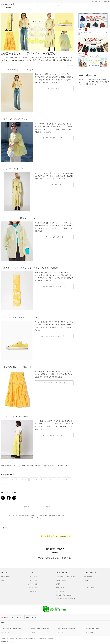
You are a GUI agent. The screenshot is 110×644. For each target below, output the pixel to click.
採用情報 (51, 638)
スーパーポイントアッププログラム (67, 577)
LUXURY (3, 580)
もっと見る (106, 70)
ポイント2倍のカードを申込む (66, 629)
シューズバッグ (6, 484)
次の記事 (48, 507)
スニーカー (15, 479)
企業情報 (3, 638)
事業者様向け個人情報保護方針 (27, 638)
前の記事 (26, 507)
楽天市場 (106, 1)
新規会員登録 (88, 577)
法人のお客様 (60, 591)
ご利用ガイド (60, 584)
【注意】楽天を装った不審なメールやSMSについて (55, 536)
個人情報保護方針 (12, 638)
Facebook (87, 580)
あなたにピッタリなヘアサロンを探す (11, 629)
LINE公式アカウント (90, 588)
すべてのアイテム (34, 591)
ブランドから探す (34, 577)
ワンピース (34, 479)
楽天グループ (96, 1)
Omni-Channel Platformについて (66, 599)
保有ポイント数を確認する (93, 629)
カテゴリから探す (34, 584)
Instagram (87, 584)
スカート (43, 479)
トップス (52, 479)
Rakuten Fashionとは (62, 580)
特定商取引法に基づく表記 (64, 595)
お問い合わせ (60, 588)
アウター (25, 479)
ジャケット (66, 479)
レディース (5, 479)
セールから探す (33, 588)
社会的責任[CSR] (42, 638)
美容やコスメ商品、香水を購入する (40, 629)
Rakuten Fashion (17, 6)
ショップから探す (34, 580)
